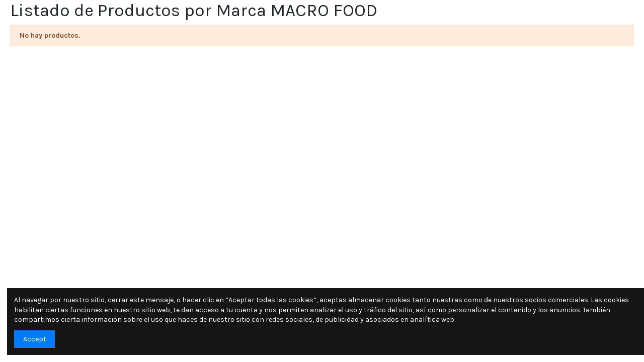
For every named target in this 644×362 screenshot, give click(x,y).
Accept (35, 339)
